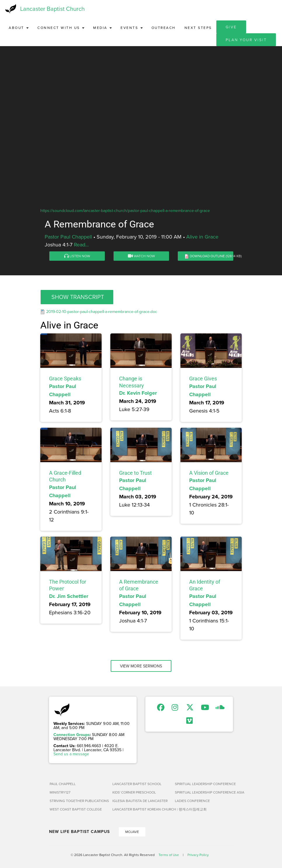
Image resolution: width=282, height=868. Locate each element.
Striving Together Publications (79, 801)
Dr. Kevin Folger (138, 393)
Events (132, 28)
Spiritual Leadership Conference (204, 784)
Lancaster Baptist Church (52, 9)
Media (102, 28)
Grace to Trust (135, 473)
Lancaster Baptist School (137, 784)
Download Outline (207, 256)
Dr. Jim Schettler (69, 596)
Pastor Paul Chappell (68, 237)
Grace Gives (203, 379)
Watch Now (141, 256)
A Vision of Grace (209, 473)
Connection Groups (72, 735)
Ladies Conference (192, 801)
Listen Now (77, 256)
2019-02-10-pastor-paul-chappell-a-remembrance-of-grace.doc (102, 312)
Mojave (132, 832)
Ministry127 (60, 792)
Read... (81, 245)
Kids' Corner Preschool (134, 792)
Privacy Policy (198, 855)
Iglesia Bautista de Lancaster (140, 801)
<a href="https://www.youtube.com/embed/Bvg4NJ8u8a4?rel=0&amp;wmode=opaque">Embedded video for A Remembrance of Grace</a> (141, 147)
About (19, 28)
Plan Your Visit (246, 40)
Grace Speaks (65, 379)
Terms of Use (169, 855)
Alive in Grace (202, 237)
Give (231, 27)
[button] (77, 297)
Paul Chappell (63, 784)
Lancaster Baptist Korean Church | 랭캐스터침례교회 (141, 809)
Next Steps (198, 28)
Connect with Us (61, 28)
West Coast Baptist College (76, 809)
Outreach (164, 28)
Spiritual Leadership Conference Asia (204, 792)
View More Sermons (141, 666)
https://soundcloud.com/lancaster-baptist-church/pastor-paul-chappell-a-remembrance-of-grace (125, 211)
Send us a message (71, 754)
